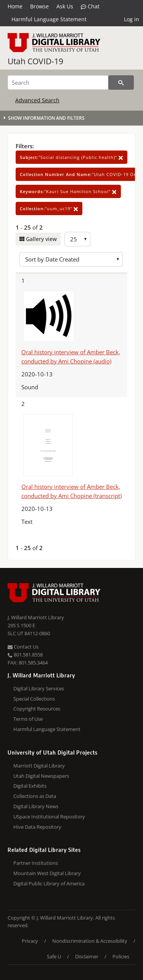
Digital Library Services (39, 688)
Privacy (30, 941)
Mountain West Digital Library (47, 873)
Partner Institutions (36, 863)
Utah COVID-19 (35, 61)
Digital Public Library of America (49, 883)
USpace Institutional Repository (49, 817)
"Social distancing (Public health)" (71, 157)
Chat (90, 6)
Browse (39, 6)
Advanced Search (37, 100)
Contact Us (23, 647)
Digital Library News (36, 806)
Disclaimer (87, 956)
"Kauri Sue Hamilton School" (68, 191)
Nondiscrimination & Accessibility (90, 941)
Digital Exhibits (30, 786)
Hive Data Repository (37, 827)
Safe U (54, 956)
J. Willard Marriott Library (36, 617)
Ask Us (65, 6)
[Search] (58, 82)
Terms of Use (28, 719)
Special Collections (34, 699)
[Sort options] (71, 259)
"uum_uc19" (49, 209)
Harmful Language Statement (49, 19)
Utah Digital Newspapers (41, 776)
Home (15, 6)
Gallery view (41, 239)
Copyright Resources (37, 709)
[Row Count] (77, 239)
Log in (132, 19)
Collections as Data (35, 796)
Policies (121, 956)
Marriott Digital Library (39, 766)
